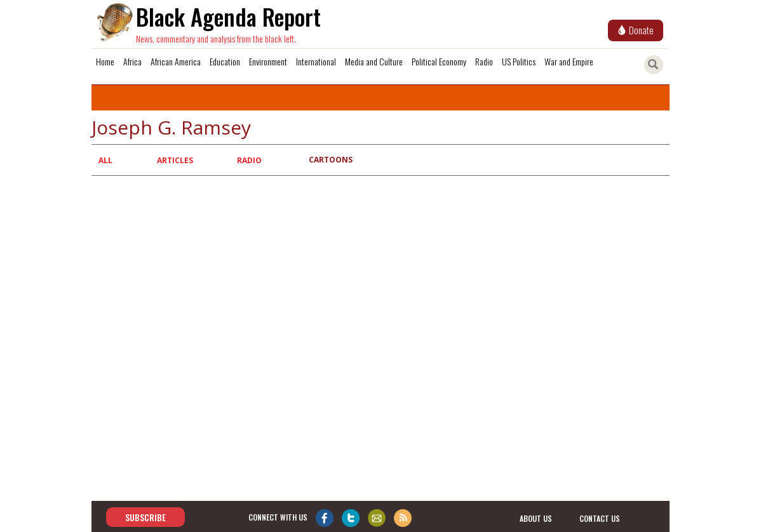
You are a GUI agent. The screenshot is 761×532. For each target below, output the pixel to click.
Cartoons (331, 160)
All (105, 160)
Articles (175, 160)
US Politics (519, 61)
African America (176, 61)
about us (536, 518)
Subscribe (145, 517)
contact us (600, 518)
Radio (484, 61)
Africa (132, 61)
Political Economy (439, 61)
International (316, 61)
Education (225, 61)
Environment (268, 61)
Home (105, 61)
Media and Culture (374, 61)
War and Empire (569, 61)
